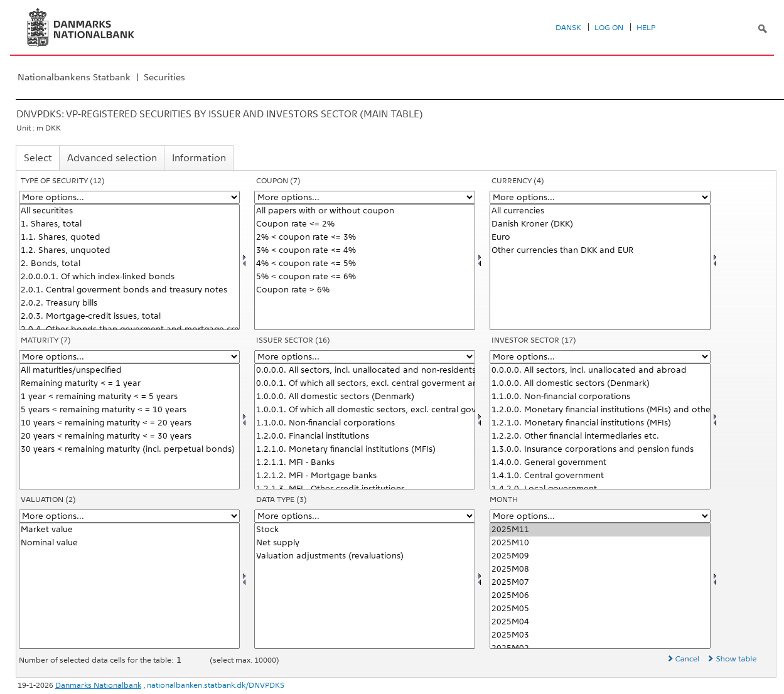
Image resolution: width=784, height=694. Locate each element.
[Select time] (600, 586)
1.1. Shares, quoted (129, 238)
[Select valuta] (600, 267)
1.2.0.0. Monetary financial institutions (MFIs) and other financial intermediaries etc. (600, 410)
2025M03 (600, 635)
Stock (365, 530)
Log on (609, 28)
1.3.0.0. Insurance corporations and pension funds (600, 450)
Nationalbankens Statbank (74, 77)
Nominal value (129, 543)
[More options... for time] (600, 516)
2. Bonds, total (129, 264)
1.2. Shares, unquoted (129, 251)
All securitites (129, 211)
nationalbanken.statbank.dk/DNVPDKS (216, 685)
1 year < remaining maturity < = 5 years (129, 397)
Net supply (365, 543)
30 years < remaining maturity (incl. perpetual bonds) (129, 450)
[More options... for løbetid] (129, 357)
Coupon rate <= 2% (365, 224)
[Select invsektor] (600, 426)
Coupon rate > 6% (365, 290)
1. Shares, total (129, 224)
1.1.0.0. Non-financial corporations (365, 423)
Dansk (568, 28)
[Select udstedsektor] (365, 426)
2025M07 (600, 583)
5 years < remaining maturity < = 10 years (129, 410)
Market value (129, 530)
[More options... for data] (365, 516)
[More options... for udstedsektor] (365, 357)
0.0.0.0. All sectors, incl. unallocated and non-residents (365, 371)
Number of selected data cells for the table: (97, 660)
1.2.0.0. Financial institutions (365, 436)
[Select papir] (129, 267)
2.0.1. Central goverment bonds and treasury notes (129, 290)
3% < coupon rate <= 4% (365, 251)
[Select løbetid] (129, 426)
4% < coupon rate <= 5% (365, 264)
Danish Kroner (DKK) (600, 224)
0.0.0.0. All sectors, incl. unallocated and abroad (600, 371)
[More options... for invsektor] (600, 357)
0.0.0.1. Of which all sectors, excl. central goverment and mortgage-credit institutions (365, 384)
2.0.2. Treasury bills (129, 303)
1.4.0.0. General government (600, 463)
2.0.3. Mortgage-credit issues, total (129, 317)
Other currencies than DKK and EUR (600, 251)
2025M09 (600, 556)
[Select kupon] (365, 267)
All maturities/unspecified (129, 371)
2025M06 (600, 596)
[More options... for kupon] (365, 197)
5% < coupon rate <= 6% (365, 277)
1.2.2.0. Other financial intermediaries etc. (600, 436)
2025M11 (600, 530)
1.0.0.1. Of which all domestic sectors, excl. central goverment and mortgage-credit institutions (365, 410)
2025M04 (600, 622)
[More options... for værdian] (129, 516)
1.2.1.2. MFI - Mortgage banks (365, 476)
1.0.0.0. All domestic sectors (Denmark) (365, 397)
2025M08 (600, 569)
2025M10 (600, 543)
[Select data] (365, 586)
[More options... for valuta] (600, 197)
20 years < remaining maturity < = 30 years (129, 436)
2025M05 (600, 609)
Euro (600, 238)
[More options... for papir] (129, 197)
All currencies (600, 211)
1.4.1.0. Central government (600, 476)
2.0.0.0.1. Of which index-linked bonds (129, 277)
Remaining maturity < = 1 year (129, 384)
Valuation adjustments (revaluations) (365, 556)
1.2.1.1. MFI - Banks (365, 463)
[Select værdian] (129, 586)
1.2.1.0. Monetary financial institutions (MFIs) (365, 450)
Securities (164, 77)
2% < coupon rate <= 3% (365, 238)
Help (646, 28)
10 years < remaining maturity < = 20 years (129, 423)
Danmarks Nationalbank (98, 685)
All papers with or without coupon (365, 211)
